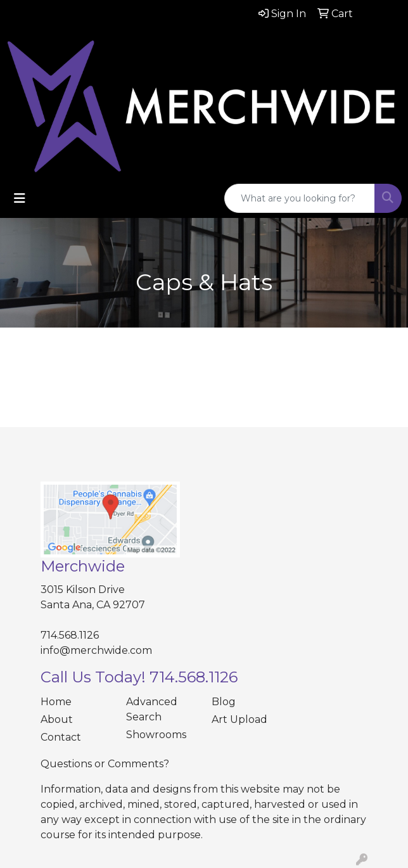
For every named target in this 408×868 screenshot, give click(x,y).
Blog (224, 702)
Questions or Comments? (105, 764)
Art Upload (239, 719)
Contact (61, 737)
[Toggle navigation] (20, 198)
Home (56, 702)
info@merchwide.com (96, 650)
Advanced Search (152, 709)
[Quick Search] (300, 198)
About (57, 719)
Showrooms (156, 735)
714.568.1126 (70, 635)
